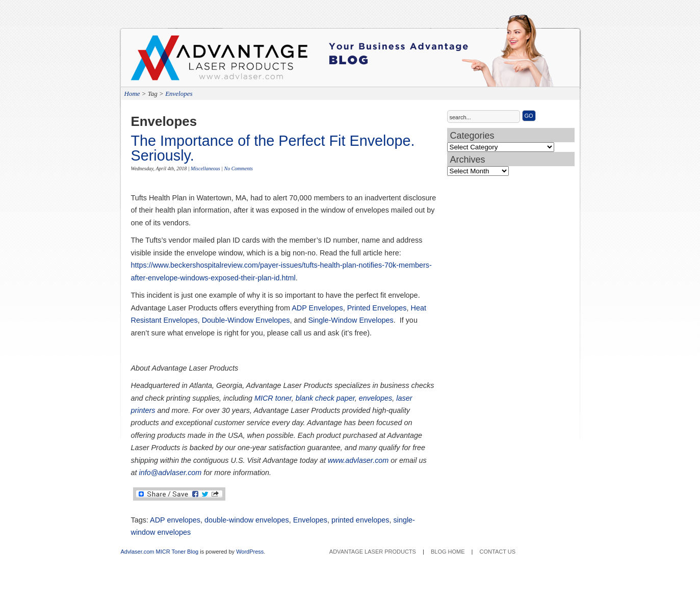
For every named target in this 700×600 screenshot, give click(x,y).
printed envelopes (360, 520)
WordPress (250, 552)
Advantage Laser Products (172, 61)
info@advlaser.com (171, 473)
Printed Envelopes (377, 308)
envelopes (376, 398)
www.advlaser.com (358, 460)
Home (132, 94)
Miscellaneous (205, 168)
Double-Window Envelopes (246, 320)
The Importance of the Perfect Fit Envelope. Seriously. (273, 148)
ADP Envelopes (317, 308)
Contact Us (498, 552)
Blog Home (448, 552)
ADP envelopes (175, 520)
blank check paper (325, 398)
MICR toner (273, 398)
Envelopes (179, 94)
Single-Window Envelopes (351, 320)
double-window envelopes (247, 520)
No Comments (239, 168)
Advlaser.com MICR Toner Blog (160, 552)
